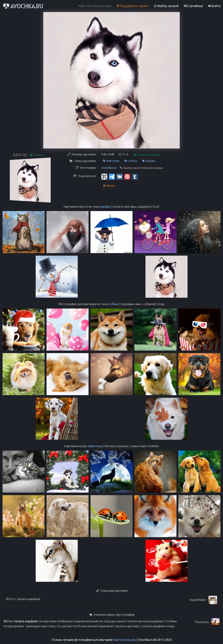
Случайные (193, 6)
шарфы (105, 207)
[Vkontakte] (120, 176)
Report (109, 186)
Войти (214, 6)
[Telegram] (112, 176)
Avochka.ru (109, 168)
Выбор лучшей (166, 6)
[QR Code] (104, 176)
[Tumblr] (135, 176)
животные (95, 446)
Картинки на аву (125, 640)
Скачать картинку (147, 155)
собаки (114, 304)
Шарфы (149, 161)
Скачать (37, 155)
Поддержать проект (133, 6)
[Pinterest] (127, 176)
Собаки (131, 161)
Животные (111, 161)
